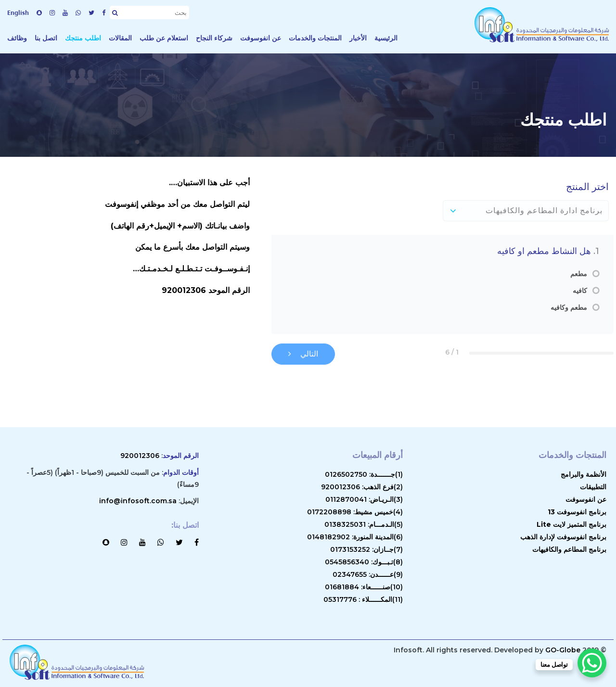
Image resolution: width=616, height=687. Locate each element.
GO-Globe (563, 650)
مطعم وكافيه (569, 308)
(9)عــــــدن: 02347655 (368, 574)
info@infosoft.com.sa (138, 501)
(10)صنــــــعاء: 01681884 (364, 587)
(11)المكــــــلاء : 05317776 (363, 599)
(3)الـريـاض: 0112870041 (364, 499)
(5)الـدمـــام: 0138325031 (364, 524)
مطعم (579, 274)
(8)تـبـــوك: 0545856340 (364, 562)
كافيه (580, 291)
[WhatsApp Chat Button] (592, 663)
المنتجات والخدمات (315, 38)
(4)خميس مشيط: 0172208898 (355, 512)
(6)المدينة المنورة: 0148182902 (355, 537)
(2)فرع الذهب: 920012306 (362, 487)
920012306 (140, 456)
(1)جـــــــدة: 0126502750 (364, 474)
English (18, 12)
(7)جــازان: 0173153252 (366, 549)
